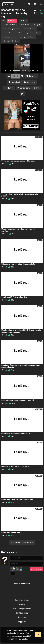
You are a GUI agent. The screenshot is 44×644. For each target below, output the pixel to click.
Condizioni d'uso (22, 600)
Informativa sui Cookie (18, 639)
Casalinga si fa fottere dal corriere (14, 297)
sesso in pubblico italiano (27, 37)
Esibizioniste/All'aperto (10, 25)
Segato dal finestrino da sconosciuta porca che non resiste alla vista (21, 366)
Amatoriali (24, 21)
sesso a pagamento (9, 37)
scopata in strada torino (32, 33)
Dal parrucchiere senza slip (12, 533)
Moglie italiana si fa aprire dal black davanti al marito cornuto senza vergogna (21, 331)
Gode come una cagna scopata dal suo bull (18, 400)
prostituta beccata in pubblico (12, 33)
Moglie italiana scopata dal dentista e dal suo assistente (18, 230)
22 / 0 (15, 76)
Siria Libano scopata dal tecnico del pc (16, 433)
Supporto (22, 622)
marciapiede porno (30, 29)
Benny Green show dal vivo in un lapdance (17, 499)
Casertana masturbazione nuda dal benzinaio (18, 161)
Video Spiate (37, 25)
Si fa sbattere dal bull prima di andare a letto (18, 264)
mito (4, 21)
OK (38, 635)
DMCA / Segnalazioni (22, 609)
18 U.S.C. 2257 (22, 613)
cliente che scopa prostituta (12, 29)
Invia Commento (36, 569)
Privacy (22, 604)
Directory (22, 617)
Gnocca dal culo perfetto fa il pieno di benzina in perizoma (20, 195)
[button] (35, 4)
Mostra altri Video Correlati (22, 543)
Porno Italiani (25, 25)
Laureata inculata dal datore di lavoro (15, 466)
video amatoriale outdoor (11, 41)
